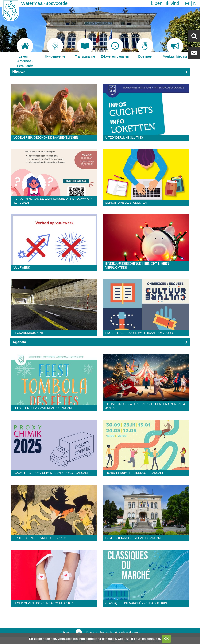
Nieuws (19, 72)
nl (195, 3)
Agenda (19, 342)
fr (187, 3)
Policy (90, 632)
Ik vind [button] (173, 3)
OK (166, 638)
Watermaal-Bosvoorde (44, 3)
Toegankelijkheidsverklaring (120, 632)
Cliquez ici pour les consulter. (139, 638)
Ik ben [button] (156, 3)
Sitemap (66, 632)
